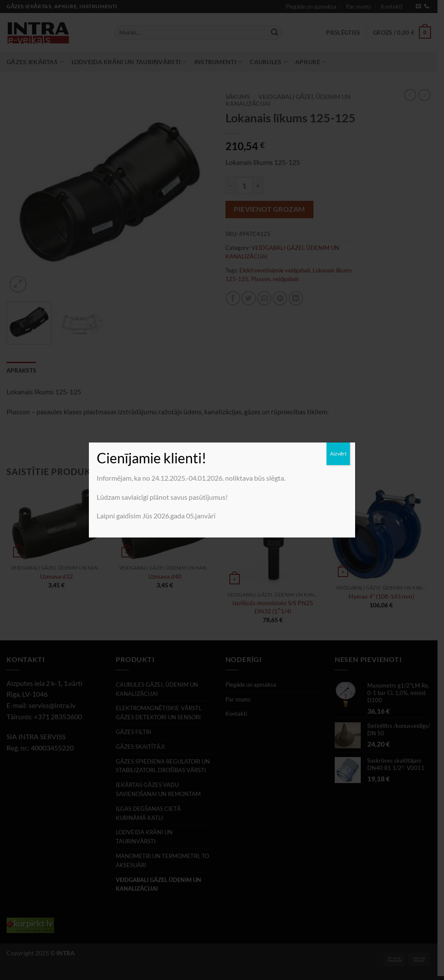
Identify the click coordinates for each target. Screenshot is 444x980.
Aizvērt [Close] (338, 454)
